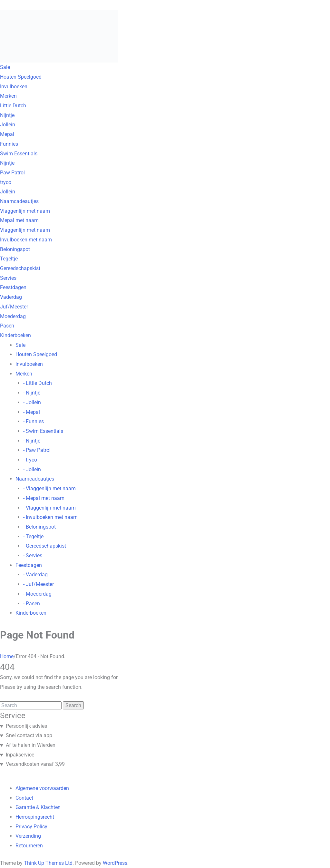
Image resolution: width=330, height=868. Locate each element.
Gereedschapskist (20, 268)
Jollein (8, 125)
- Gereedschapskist (45, 546)
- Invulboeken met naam (50, 517)
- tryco (30, 460)
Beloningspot (15, 249)
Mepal (7, 134)
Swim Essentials (19, 154)
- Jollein (32, 402)
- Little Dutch (38, 383)
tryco (6, 182)
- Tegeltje (33, 536)
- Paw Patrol (37, 450)
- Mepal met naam (44, 498)
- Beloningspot (39, 527)
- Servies (33, 556)
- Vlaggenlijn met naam (49, 488)
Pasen (7, 326)
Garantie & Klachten (38, 807)
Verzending (28, 836)
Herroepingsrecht (35, 817)
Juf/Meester (14, 307)
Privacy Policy (31, 827)
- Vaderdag (35, 575)
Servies (8, 278)
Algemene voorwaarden (42, 788)
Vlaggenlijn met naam (25, 211)
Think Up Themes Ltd (48, 863)
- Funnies (34, 421)
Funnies (9, 144)
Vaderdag (11, 297)
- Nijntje (32, 393)
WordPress (115, 863)
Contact (24, 798)
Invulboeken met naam (26, 240)
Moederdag (13, 316)
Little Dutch (13, 106)
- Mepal (32, 412)
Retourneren (29, 846)
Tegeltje (9, 259)
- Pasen (32, 604)
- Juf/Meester (39, 584)
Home (7, 656)
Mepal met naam (19, 220)
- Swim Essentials (43, 431)
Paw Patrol (12, 173)
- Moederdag (37, 594)
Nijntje (7, 115)
